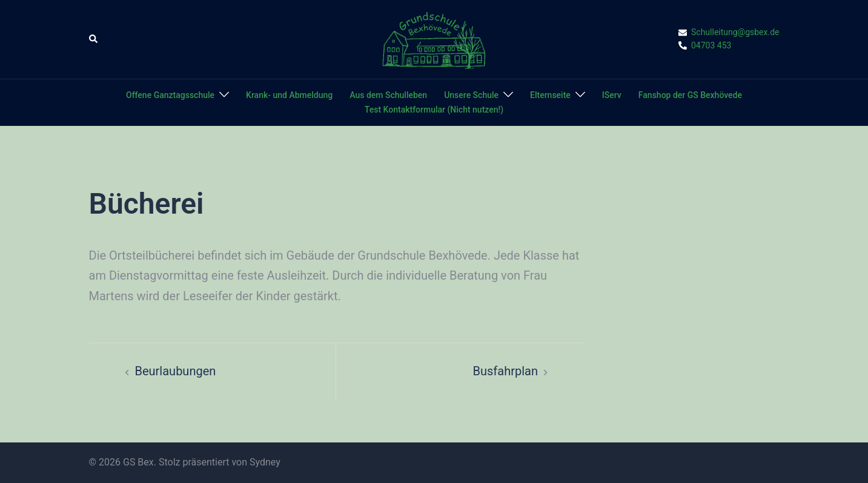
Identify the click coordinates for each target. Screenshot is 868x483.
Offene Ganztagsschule (170, 95)
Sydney (265, 462)
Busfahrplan (505, 371)
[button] (94, 39)
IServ (612, 95)
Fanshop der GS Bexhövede (690, 95)
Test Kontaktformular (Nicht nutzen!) (434, 110)
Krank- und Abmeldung (289, 95)
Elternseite (550, 95)
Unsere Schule (471, 95)
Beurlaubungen (176, 371)
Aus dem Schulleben (388, 95)
